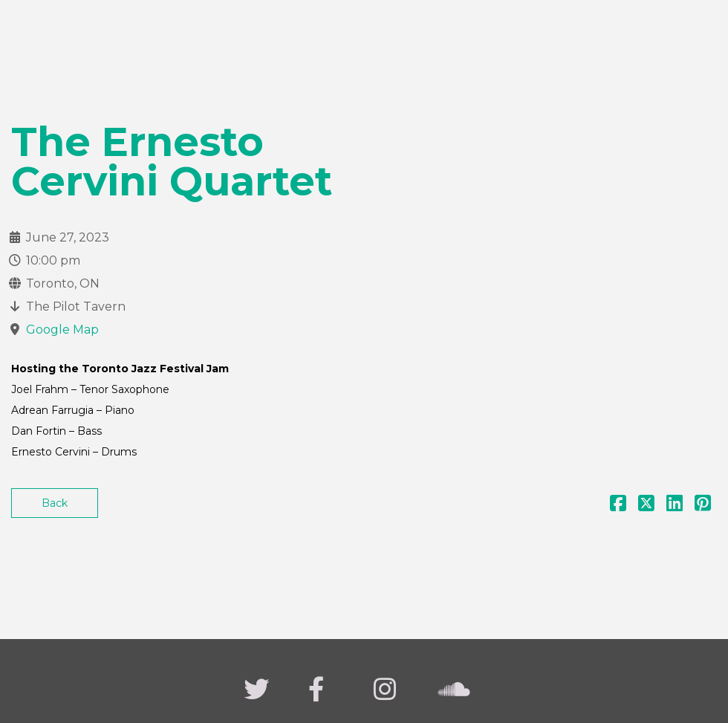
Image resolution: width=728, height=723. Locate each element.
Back (55, 503)
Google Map (62, 330)
